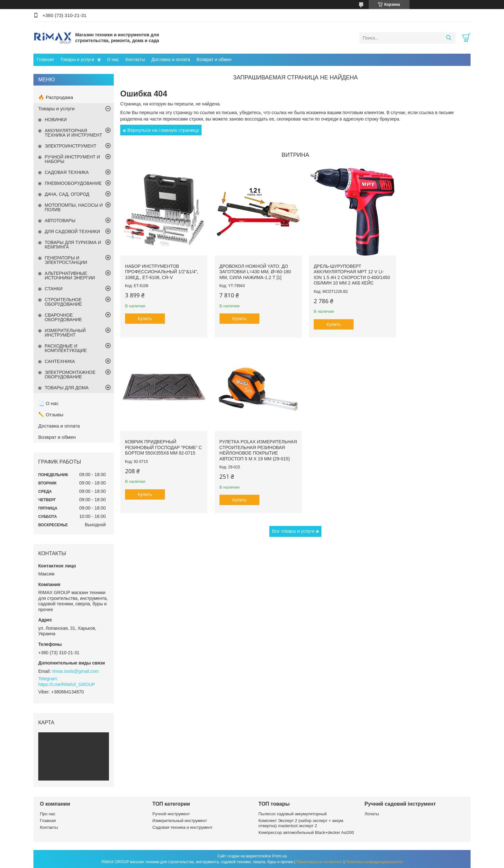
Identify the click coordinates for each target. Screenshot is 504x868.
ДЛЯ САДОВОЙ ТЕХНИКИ (72, 231)
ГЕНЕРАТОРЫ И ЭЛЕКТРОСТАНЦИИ (66, 260)
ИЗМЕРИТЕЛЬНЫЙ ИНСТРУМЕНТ (65, 333)
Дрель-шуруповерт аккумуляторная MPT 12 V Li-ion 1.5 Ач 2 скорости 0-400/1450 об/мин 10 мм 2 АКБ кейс (339, 272)
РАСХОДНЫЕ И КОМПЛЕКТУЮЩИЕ (66, 348)
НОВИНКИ (56, 120)
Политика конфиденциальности (374, 862)
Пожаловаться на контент (319, 862)
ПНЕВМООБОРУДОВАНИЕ (73, 183)
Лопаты (372, 814)
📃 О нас (48, 403)
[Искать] (449, 38)
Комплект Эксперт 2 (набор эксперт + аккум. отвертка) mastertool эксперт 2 (301, 823)
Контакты (135, 59)
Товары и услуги (77, 59)
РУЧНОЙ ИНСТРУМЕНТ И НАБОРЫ (72, 159)
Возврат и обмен (214, 59)
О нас (113, 59)
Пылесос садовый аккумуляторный (292, 814)
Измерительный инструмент (180, 821)
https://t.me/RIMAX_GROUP (67, 684)
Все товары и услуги (293, 532)
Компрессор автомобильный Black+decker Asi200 (306, 832)
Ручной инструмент (171, 814)
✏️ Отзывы (51, 415)
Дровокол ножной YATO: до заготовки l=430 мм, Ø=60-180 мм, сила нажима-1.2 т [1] (250, 267)
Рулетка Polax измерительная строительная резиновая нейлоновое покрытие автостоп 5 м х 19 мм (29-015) (160, 448)
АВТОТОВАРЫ (60, 221)
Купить (145, 314)
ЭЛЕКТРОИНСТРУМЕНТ (71, 146)
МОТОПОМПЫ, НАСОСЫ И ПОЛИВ (74, 207)
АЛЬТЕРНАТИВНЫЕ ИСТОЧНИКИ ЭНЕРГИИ (70, 276)
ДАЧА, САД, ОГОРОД (67, 194)
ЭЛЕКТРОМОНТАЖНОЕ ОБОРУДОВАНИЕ (70, 375)
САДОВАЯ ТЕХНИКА (67, 172)
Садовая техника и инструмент (182, 827)
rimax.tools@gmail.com (76, 671)
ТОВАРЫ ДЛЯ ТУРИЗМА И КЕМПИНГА (73, 245)
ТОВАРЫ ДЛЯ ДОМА (67, 388)
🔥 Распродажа (56, 97)
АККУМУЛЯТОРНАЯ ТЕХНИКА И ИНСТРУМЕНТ (73, 133)
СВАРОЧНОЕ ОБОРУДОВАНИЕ (63, 317)
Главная (45, 59)
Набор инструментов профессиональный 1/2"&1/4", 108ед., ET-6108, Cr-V (160, 267)
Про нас (48, 814)
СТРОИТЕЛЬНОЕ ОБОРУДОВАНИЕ (63, 302)
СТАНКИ (54, 289)
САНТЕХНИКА (60, 361)
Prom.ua (279, 856)
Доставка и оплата (171, 59)
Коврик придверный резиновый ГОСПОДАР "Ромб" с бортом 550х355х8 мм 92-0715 (429, 270)
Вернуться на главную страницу (163, 130)
